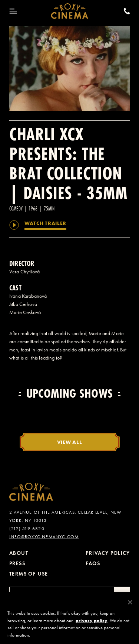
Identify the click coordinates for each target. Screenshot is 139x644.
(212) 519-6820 (27, 529)
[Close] (130, 605)
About (19, 553)
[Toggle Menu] (13, 11)
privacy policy (92, 623)
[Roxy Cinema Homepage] (69, 11)
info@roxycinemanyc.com (44, 537)
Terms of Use (29, 574)
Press (17, 564)
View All (70, 442)
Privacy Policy (108, 553)
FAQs (93, 564)
